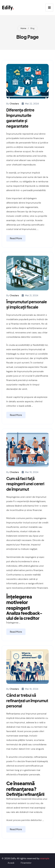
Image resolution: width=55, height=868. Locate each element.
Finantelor (26, 863)
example (45, 858)
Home (23, 28)
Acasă (11, 863)
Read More (16, 238)
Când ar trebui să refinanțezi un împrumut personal (27, 701)
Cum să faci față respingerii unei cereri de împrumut (25, 484)
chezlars (14, 104)
